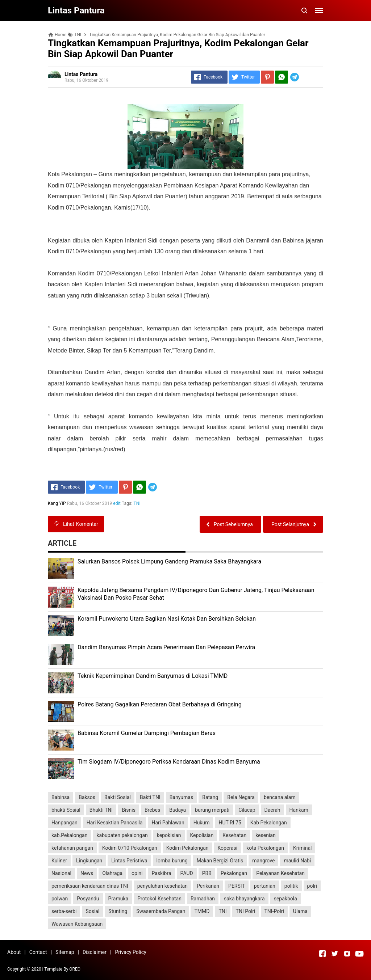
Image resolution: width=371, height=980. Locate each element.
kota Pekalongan (265, 848)
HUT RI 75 (230, 823)
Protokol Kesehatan (159, 899)
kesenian (266, 835)
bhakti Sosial (66, 810)
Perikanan (208, 886)
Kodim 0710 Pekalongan (130, 848)
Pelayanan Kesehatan (280, 873)
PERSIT (237, 886)
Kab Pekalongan (269, 823)
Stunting (118, 911)
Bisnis (129, 810)
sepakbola (285, 899)
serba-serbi (64, 911)
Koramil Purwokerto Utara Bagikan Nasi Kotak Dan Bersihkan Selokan (167, 619)
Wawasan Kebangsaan (77, 924)
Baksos (87, 797)
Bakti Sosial (118, 797)
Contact (38, 952)
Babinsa (61, 797)
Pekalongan (234, 873)
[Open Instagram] (347, 954)
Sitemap (65, 952)
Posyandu (88, 899)
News (87, 873)
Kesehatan (234, 835)
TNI (137, 503)
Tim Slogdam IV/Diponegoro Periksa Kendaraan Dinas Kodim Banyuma (169, 762)
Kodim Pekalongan (187, 848)
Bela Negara (241, 797)
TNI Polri (246, 911)
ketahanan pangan (72, 848)
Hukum (202, 823)
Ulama (300, 911)
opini (137, 873)
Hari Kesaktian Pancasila (115, 823)
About (14, 952)
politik (291, 886)
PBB (207, 873)
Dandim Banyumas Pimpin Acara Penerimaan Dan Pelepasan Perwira (166, 647)
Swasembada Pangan (161, 911)
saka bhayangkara (244, 899)
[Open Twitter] (335, 954)
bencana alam (280, 797)
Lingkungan (89, 861)
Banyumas (182, 797)
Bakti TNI (150, 797)
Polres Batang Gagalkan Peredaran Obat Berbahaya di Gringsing (160, 704)
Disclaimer (95, 952)
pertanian (265, 886)
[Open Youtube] (359, 954)
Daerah (272, 810)
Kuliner (59, 861)
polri (312, 886)
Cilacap (247, 810)
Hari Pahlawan (168, 823)
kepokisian (169, 835)
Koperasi (228, 848)
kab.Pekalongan (69, 835)
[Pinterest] (267, 77)
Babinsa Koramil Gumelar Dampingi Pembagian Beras (147, 733)
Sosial (92, 911)
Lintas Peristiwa (129, 861)
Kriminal (302, 848)
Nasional (61, 873)
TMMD (202, 911)
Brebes (152, 810)
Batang (210, 797)
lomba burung (172, 861)
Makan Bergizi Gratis (220, 861)
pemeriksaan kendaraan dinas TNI (90, 886)
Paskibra (161, 873)
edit (117, 503)
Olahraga (112, 873)
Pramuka (118, 899)
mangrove (263, 861)
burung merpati (212, 810)
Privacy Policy (130, 952)
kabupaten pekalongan (122, 835)
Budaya (178, 810)
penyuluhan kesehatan (162, 886)
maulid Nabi (297, 861)
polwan (60, 899)
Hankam (299, 810)
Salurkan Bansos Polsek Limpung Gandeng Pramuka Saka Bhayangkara (169, 561)
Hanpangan (64, 823)
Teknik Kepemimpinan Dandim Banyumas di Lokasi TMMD (153, 676)
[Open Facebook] (322, 954)
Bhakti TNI (101, 810)
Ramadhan (203, 899)
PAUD (187, 873)
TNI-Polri (274, 911)
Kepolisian (202, 835)
